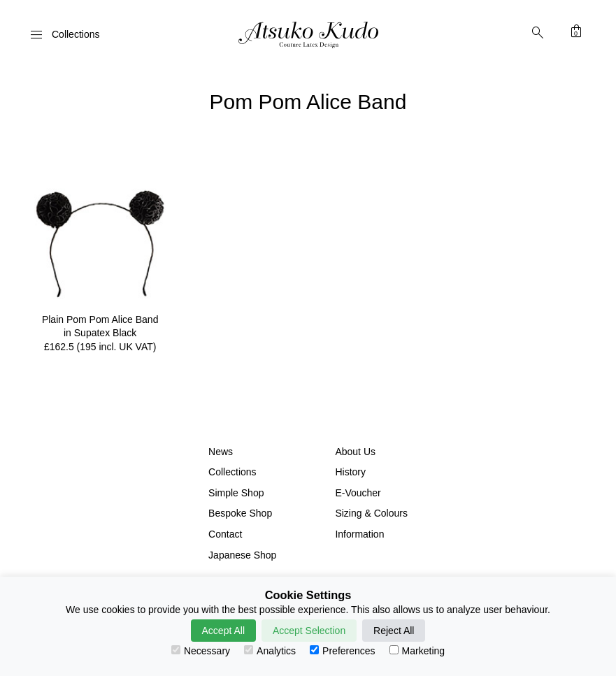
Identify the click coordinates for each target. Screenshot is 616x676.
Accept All (223, 631)
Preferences (342, 651)
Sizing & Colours (371, 513)
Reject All (394, 631)
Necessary (201, 651)
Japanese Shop (242, 555)
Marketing (417, 651)
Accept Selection (309, 631)
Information (359, 534)
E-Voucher (358, 493)
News (221, 452)
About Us (355, 452)
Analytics (270, 651)
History (350, 472)
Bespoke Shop (240, 513)
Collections (232, 472)
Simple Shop (236, 493)
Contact (225, 534)
